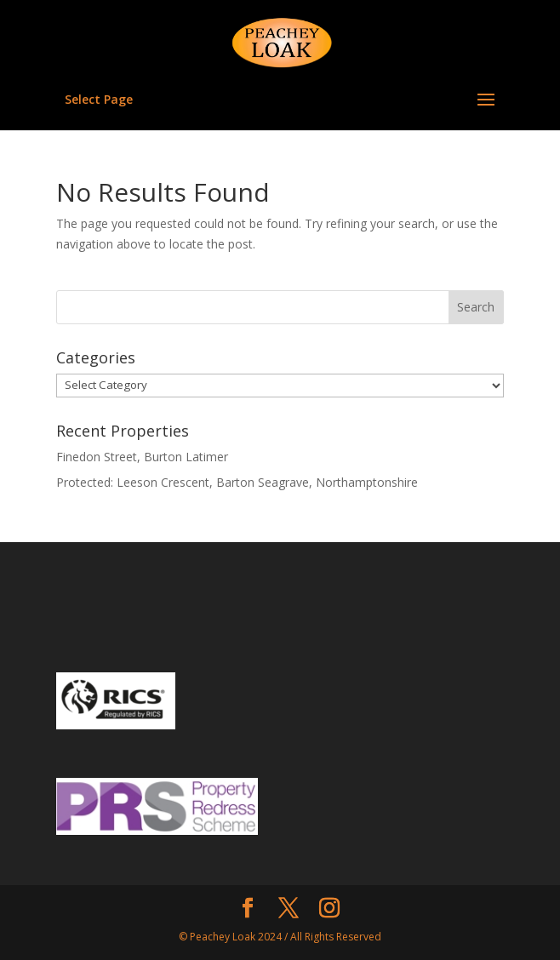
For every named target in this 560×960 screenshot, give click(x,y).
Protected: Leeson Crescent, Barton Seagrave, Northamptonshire (237, 482)
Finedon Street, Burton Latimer (142, 457)
